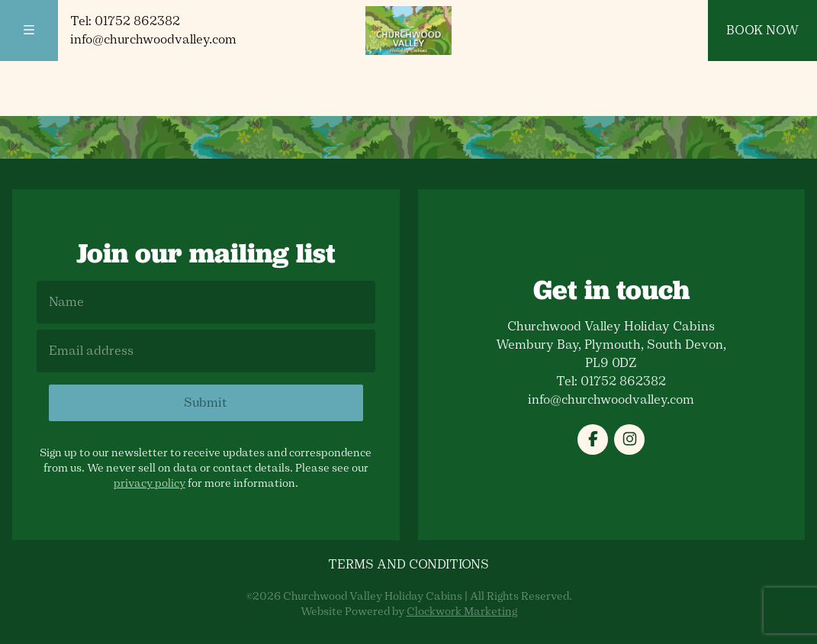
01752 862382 (137, 21)
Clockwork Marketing (462, 612)
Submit (206, 402)
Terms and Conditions (408, 564)
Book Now (762, 30)
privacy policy (150, 483)
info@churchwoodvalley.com (153, 39)
